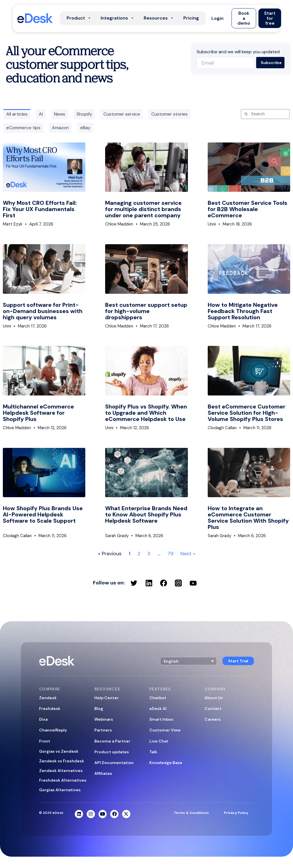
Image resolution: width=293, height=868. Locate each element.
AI (41, 114)
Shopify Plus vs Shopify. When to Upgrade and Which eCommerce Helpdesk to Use (146, 413)
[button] (217, 18)
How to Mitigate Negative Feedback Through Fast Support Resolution (243, 311)
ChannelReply (53, 730)
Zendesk (48, 698)
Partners (103, 730)
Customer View (165, 730)
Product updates (112, 752)
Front (45, 741)
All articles (17, 114)
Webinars (104, 719)
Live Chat (159, 741)
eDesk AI (158, 709)
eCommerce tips (23, 128)
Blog (99, 709)
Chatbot (158, 698)
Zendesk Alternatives (61, 771)
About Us (214, 698)
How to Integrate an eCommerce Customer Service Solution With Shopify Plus (248, 518)
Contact (213, 709)
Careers (213, 719)
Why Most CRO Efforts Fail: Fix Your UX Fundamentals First (40, 209)
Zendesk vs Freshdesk (62, 761)
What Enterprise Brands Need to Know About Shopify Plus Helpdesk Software (146, 514)
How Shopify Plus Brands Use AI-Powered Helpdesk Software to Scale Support (43, 514)
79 (170, 554)
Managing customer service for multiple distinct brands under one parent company (143, 209)
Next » (188, 554)
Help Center (107, 698)
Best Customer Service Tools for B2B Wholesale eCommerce (248, 209)
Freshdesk (50, 709)
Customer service (122, 114)
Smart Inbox (161, 719)
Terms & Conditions (191, 813)
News (60, 114)
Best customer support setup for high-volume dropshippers (146, 311)
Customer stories (169, 114)
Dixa (43, 719)
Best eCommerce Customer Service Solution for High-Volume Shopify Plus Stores (247, 413)
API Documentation (114, 763)
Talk (153, 752)
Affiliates (103, 773)
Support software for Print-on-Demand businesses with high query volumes (43, 311)
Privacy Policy (236, 813)
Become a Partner (112, 741)
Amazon (60, 128)
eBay (85, 128)
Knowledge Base (166, 763)
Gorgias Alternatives (60, 790)
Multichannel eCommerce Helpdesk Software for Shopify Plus (38, 413)
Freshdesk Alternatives (63, 780)
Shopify (84, 114)
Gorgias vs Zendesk (59, 751)
